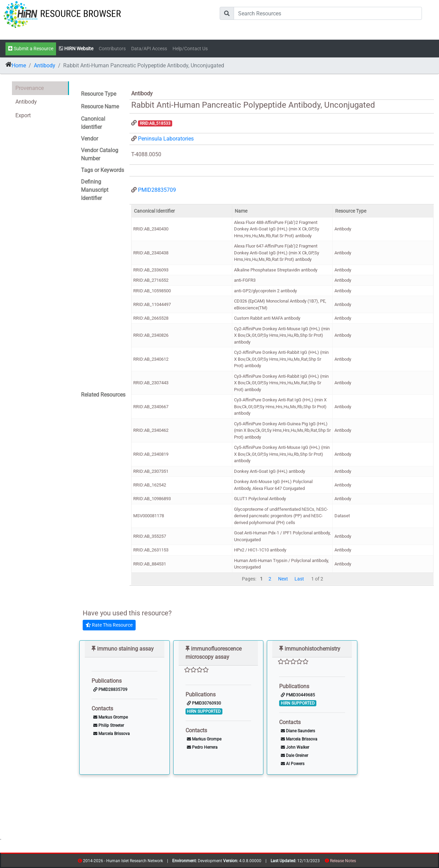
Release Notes (343, 861)
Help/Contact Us (190, 49)
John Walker (295, 747)
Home (19, 65)
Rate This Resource (109, 625)
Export (23, 115)
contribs (360, 862)
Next (283, 579)
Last (299, 579)
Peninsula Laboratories (166, 139)
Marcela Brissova (112, 734)
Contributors (112, 49)
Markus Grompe (111, 717)
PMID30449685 (298, 695)
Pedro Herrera (202, 747)
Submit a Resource (31, 49)
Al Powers (293, 764)
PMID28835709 (157, 190)
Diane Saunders (298, 731)
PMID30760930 (204, 703)
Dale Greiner (294, 756)
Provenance (30, 88)
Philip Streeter (109, 725)
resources (358, 862)
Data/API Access (149, 49)
